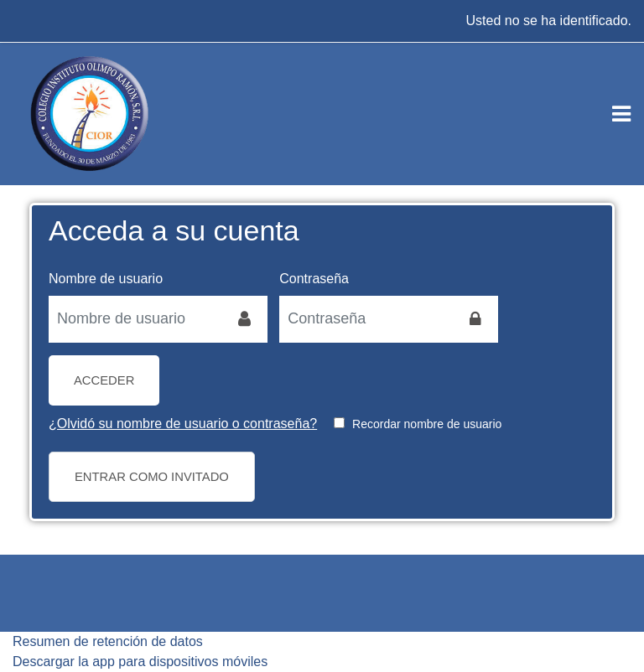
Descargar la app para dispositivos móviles (140, 662)
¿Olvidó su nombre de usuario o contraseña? (183, 424)
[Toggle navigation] (621, 114)
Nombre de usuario (106, 279)
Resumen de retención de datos (108, 641)
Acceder (104, 380)
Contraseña (314, 279)
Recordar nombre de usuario (427, 424)
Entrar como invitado (152, 477)
